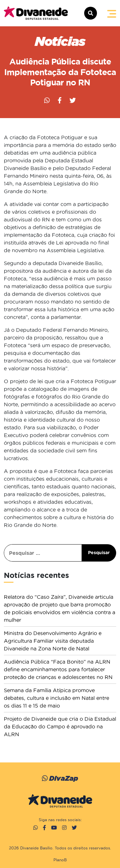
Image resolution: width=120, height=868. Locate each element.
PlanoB (60, 860)
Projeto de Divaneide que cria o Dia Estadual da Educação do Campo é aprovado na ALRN (60, 726)
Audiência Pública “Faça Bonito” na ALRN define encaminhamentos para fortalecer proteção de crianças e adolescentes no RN (58, 669)
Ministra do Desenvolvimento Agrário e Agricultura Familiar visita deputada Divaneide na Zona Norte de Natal (53, 641)
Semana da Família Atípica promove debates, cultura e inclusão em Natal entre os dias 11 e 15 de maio (56, 698)
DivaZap (60, 778)
